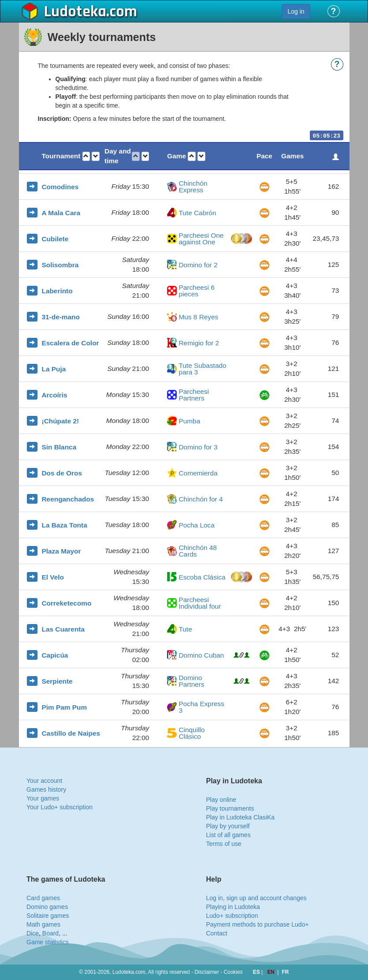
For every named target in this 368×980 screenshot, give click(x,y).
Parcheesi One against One (201, 239)
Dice (33, 933)
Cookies (233, 972)
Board (50, 933)
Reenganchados (68, 499)
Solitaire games (48, 916)
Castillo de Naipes (71, 733)
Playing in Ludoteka (233, 907)
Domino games (47, 907)
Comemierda (198, 473)
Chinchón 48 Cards (197, 551)
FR (286, 972)
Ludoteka (75, 12)
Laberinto (57, 291)
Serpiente (57, 681)
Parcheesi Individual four (200, 603)
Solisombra (60, 265)
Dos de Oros (62, 473)
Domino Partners (191, 681)
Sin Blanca (59, 447)
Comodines (60, 187)
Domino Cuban (201, 655)
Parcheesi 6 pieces (196, 291)
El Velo (53, 577)
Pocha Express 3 (201, 707)
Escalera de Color (71, 343)
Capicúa (55, 655)
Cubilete (55, 239)
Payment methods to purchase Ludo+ (258, 924)
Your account (44, 781)
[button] (86, 156)
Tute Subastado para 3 (202, 369)
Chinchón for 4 (201, 499)
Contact (217, 933)
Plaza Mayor (61, 551)
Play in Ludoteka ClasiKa (241, 817)
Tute (185, 629)
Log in (296, 11)
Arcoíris (55, 395)
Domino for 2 (198, 265)
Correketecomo (67, 603)
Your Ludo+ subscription (59, 807)
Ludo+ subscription (232, 916)
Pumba (189, 421)
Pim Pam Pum (65, 707)
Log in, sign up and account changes (256, 898)
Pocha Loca (196, 525)
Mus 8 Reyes (198, 317)
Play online (221, 800)
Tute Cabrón (197, 213)
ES (257, 972)
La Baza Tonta (65, 525)
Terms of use (224, 844)
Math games (43, 924)
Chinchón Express (193, 187)
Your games (43, 798)
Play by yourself (228, 826)
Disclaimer (207, 972)
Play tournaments (230, 808)
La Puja (54, 369)
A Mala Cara (61, 213)
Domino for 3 (198, 447)
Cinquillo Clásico (191, 733)
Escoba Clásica (202, 577)
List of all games (229, 835)
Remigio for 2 (199, 343)
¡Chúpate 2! (61, 421)
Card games (43, 898)
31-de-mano (61, 317)
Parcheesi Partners (193, 395)
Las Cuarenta (63, 629)
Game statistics (48, 942)
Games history (46, 789)
